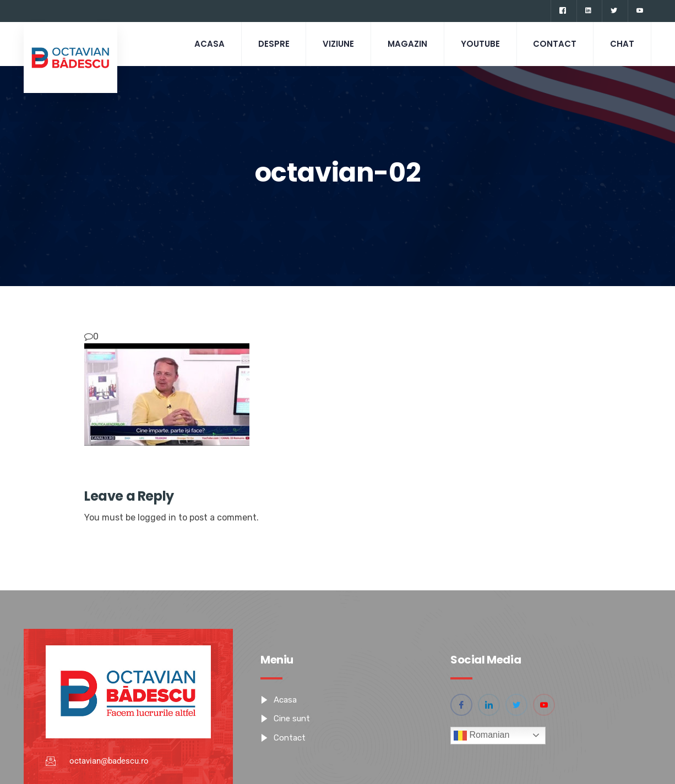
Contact (555, 44)
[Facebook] (562, 11)
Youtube (480, 44)
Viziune (338, 44)
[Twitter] (614, 11)
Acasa (208, 44)
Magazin (407, 44)
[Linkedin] (588, 11)
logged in (157, 517)
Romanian (481, 736)
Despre (273, 44)
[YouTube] (639, 11)
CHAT (622, 44)
